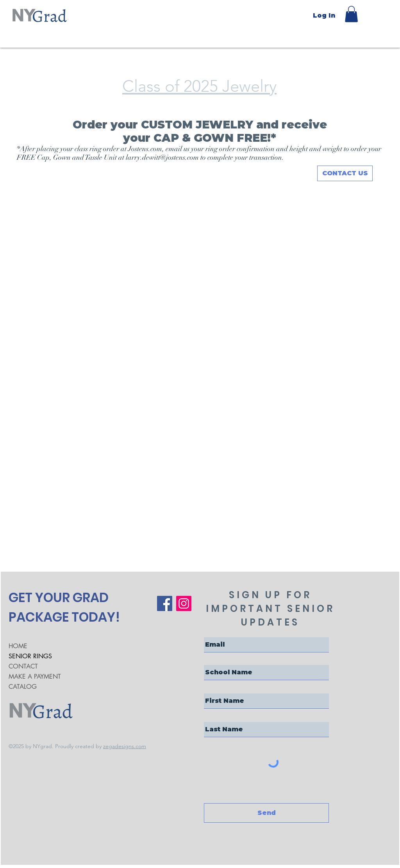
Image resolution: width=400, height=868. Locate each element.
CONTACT (23, 666)
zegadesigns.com (125, 746)
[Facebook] (165, 603)
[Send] (266, 813)
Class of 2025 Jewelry (199, 86)
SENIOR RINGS (30, 656)
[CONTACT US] (345, 173)
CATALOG (23, 687)
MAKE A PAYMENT (35, 676)
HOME (18, 646)
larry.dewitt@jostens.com (162, 157)
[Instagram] (184, 603)
